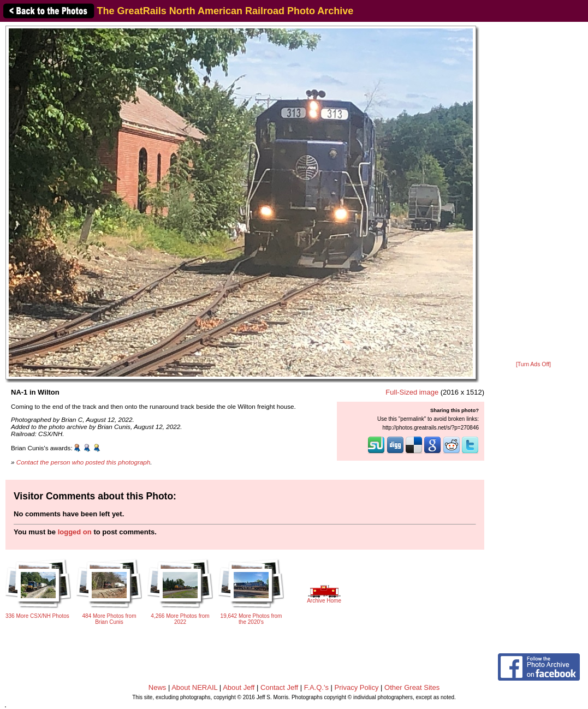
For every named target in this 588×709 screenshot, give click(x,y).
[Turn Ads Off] (533, 364)
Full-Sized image (412, 392)
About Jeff (239, 687)
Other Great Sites (412, 687)
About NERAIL (194, 687)
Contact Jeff (279, 687)
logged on (75, 532)
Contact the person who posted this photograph (84, 462)
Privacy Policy (357, 687)
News (158, 687)
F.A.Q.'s (316, 687)
